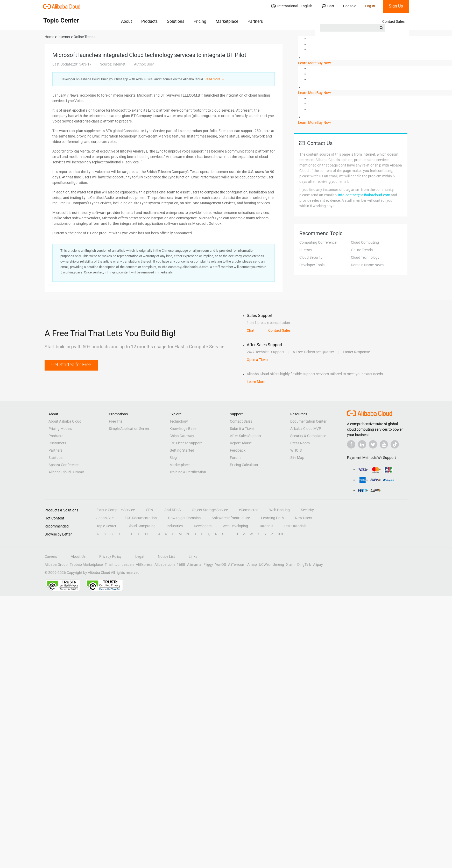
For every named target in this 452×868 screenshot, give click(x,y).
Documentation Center (308, 421)
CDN (150, 510)
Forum (235, 458)
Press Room (300, 443)
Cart (328, 6)
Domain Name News (367, 265)
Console (350, 6)
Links (193, 556)
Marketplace (227, 21)
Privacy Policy (110, 556)
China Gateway (182, 436)
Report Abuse (241, 443)
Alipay (318, 565)
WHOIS (296, 450)
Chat (251, 330)
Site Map (297, 458)
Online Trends (362, 250)
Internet (306, 250)
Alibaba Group (56, 565)
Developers (203, 526)
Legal (140, 556)
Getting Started (182, 450)
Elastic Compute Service (116, 510)
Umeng (278, 565)
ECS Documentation (141, 518)
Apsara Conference (64, 465)
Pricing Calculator (244, 465)
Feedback (238, 450)
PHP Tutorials (295, 526)
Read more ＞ (214, 79)
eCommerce (249, 510)
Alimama (194, 565)
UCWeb (265, 565)
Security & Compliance (308, 436)
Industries (175, 526)
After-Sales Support (246, 436)
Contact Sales (393, 21)
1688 (181, 565)
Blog (173, 458)
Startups (55, 458)
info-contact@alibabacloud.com (364, 195)
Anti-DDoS (172, 510)
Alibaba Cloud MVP (306, 429)
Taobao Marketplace (86, 565)
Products (149, 21)
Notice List (166, 556)
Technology (179, 421)
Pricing (200, 21)
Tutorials (266, 526)
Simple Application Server (129, 429)
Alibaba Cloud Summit (66, 472)
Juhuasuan (125, 565)
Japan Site (105, 518)
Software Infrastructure (231, 518)
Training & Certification (188, 472)
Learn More (307, 63)
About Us (78, 556)
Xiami (291, 565)
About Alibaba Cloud (65, 421)
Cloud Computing (365, 242)
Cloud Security (311, 257)
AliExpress (144, 565)
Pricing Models (60, 429)
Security (307, 510)
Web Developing (235, 526)
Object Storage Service (210, 510)
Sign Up (396, 6)
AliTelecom (237, 565)
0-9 (280, 534)
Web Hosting (280, 510)
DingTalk (304, 565)
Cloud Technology (365, 257)
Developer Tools (312, 265)
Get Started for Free (71, 364)
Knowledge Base (183, 429)
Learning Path (272, 518)
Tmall (109, 565)
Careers (51, 556)
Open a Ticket (258, 360)
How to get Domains (184, 518)
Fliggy (208, 565)
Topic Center (106, 526)
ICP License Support (186, 443)
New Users (303, 518)
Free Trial (116, 421)
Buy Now (324, 63)
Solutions (176, 21)
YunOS (221, 565)
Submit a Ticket (242, 429)
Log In (370, 6)
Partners (255, 21)
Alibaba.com (165, 565)
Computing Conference (318, 242)
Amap (252, 565)
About (126, 21)
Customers (57, 443)
